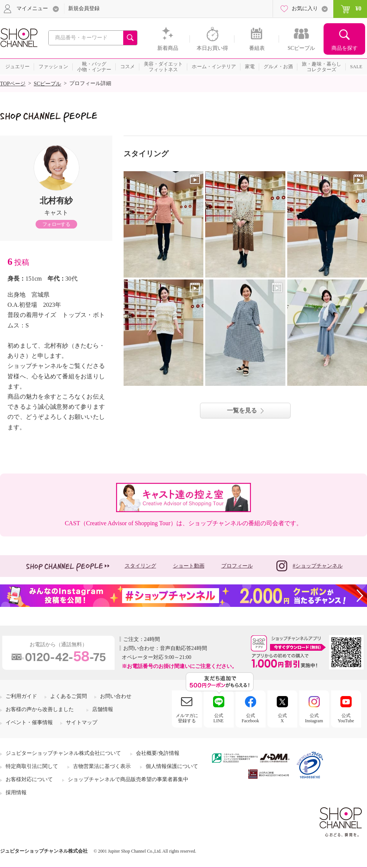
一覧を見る (242, 410)
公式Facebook (250, 718)
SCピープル (47, 84)
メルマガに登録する (187, 718)
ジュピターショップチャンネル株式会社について (63, 753)
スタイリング (140, 566)
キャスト (56, 213)
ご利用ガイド (21, 696)
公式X (282, 718)
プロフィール (237, 566)
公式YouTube (346, 718)
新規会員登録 (84, 8)
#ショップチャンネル (310, 566)
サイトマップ (82, 722)
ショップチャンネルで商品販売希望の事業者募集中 (128, 779)
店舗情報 (103, 709)
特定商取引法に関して (32, 766)
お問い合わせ (116, 696)
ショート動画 (189, 566)
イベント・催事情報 (29, 722)
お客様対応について (29, 779)
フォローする (56, 224)
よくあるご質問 (69, 696)
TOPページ (13, 84)
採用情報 (16, 793)
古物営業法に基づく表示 (102, 766)
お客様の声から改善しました (40, 709)
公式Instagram (314, 718)
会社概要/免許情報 (158, 753)
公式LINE (219, 718)
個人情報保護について (172, 766)
